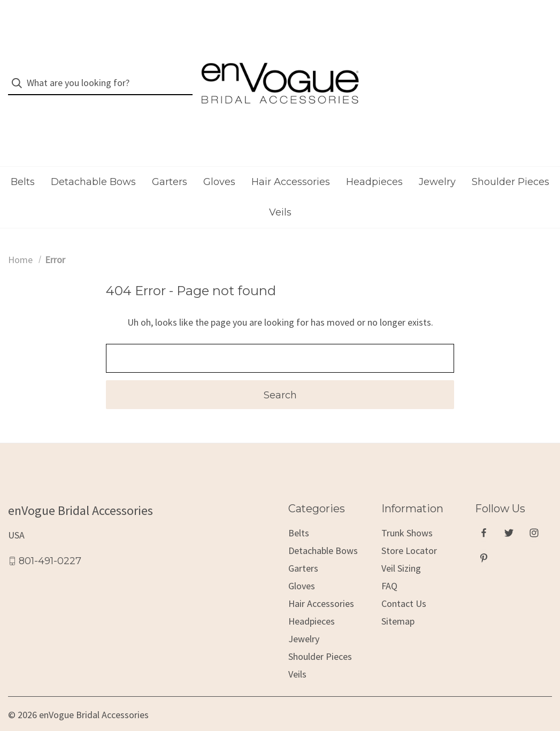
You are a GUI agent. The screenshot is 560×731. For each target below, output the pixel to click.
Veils (280, 192)
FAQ (389, 566)
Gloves (219, 161)
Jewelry (437, 161)
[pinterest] (484, 538)
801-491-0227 (50, 541)
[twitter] (509, 513)
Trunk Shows (407, 513)
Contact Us (404, 584)
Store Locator (409, 531)
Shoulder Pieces (511, 161)
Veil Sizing (401, 548)
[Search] (20, 73)
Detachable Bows (93, 161)
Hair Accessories (291, 161)
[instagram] (534, 513)
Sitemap (398, 601)
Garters (170, 161)
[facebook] (484, 513)
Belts (23, 161)
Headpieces (374, 161)
